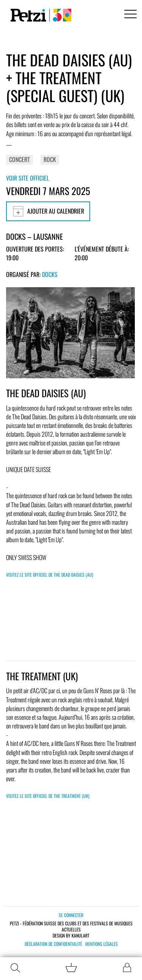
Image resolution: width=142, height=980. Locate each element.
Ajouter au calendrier (48, 211)
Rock (50, 159)
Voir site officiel (27, 178)
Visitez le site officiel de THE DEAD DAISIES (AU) (50, 575)
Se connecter (71, 915)
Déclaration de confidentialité (53, 944)
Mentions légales (101, 944)
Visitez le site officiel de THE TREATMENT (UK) (48, 796)
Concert (20, 159)
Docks (50, 274)
